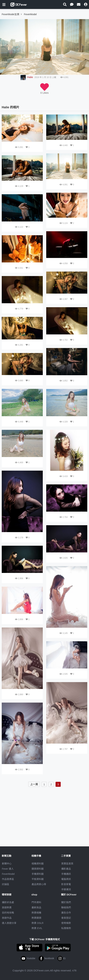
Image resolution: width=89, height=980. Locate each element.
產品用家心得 (39, 884)
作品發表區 (8, 879)
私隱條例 (66, 928)
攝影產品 (66, 869)
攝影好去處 (8, 902)
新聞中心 (7, 864)
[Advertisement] (44, 812)
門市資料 (36, 902)
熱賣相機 (36, 913)
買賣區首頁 (67, 864)
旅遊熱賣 (7, 908)
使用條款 (66, 923)
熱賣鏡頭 (36, 918)
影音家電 (66, 884)
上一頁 (34, 784)
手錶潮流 (66, 889)
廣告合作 (66, 913)
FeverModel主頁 (11, 14)
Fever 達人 (8, 869)
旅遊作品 (7, 918)
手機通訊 (66, 874)
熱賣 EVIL (37, 928)
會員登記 (66, 918)
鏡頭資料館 (38, 869)
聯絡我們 (66, 908)
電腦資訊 (66, 879)
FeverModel (8, 874)
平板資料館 (38, 879)
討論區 (6, 884)
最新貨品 (36, 908)
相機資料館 (38, 864)
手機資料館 (38, 874)
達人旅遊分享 (9, 923)
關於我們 (66, 902)
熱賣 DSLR (38, 923)
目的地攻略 (8, 913)
